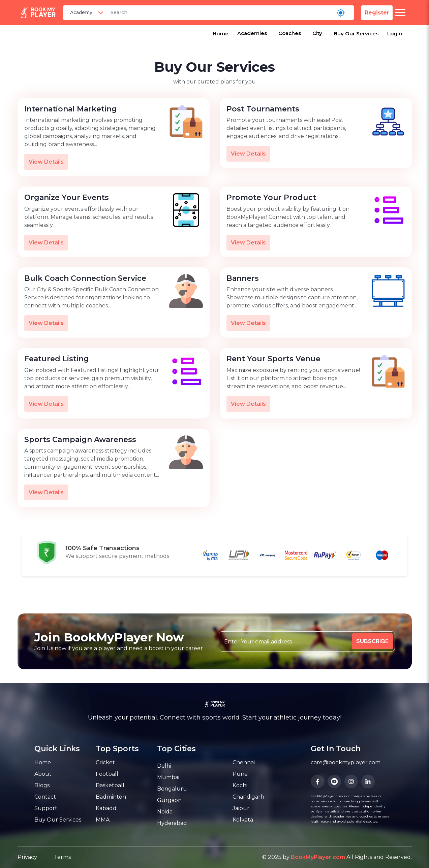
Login (395, 34)
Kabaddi (107, 808)
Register (377, 13)
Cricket (105, 762)
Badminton (111, 797)
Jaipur (241, 808)
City (317, 33)
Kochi (240, 785)
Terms (62, 857)
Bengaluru (172, 789)
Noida (165, 812)
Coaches (290, 33)
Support (46, 808)
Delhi (164, 766)
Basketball (110, 785)
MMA (103, 820)
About (43, 774)
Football (107, 774)
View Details (46, 162)
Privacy (27, 857)
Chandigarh (248, 797)
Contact (45, 797)
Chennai (244, 762)
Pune (240, 774)
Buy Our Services (356, 34)
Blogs (42, 785)
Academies (252, 33)
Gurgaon (169, 800)
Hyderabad (172, 823)
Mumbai (168, 777)
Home (221, 34)
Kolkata (243, 820)
